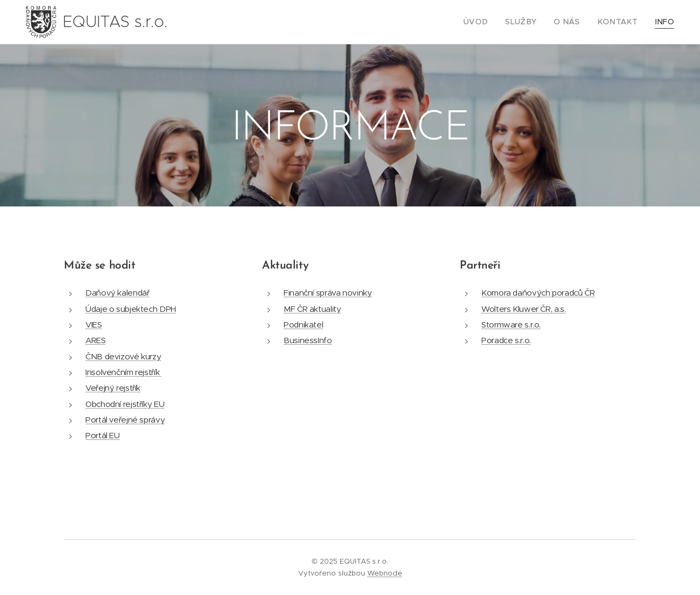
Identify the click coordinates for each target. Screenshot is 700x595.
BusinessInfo (308, 340)
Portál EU (103, 435)
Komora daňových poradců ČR (538, 293)
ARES (96, 340)
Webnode (385, 573)
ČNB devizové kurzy (123, 356)
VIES (94, 325)
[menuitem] (492, 22)
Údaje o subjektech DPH (131, 309)
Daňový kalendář (117, 293)
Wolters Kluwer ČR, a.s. (524, 309)
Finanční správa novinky (328, 293)
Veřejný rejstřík (113, 388)
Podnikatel (303, 325)
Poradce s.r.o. (506, 340)
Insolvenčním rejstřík (123, 372)
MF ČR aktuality (312, 309)
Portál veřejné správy (125, 420)
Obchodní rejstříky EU (125, 404)
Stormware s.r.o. (511, 325)
